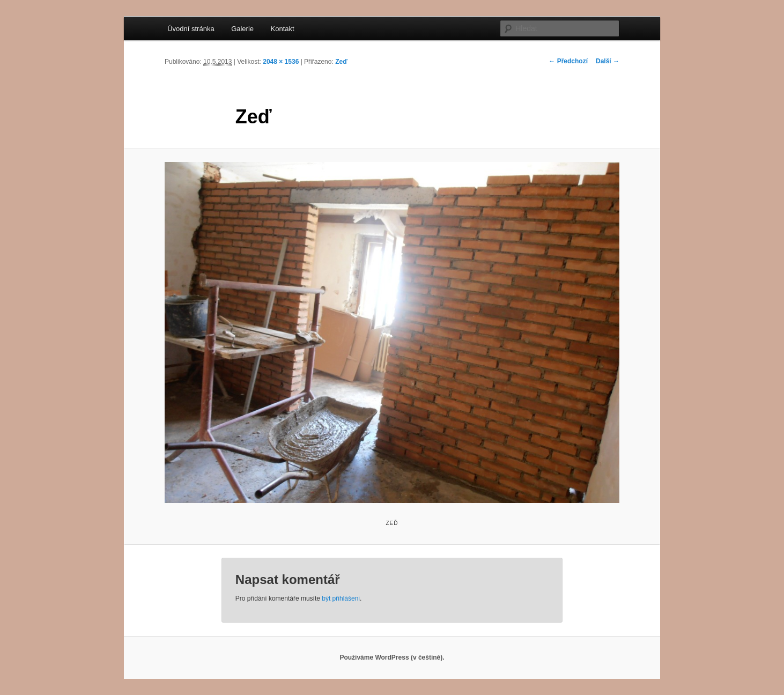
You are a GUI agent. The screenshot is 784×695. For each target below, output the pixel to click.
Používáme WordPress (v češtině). (392, 657)
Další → (608, 61)
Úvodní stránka (191, 29)
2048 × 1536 (281, 62)
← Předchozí (568, 61)
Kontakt (283, 29)
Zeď (341, 62)
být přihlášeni (341, 598)
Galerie (242, 29)
